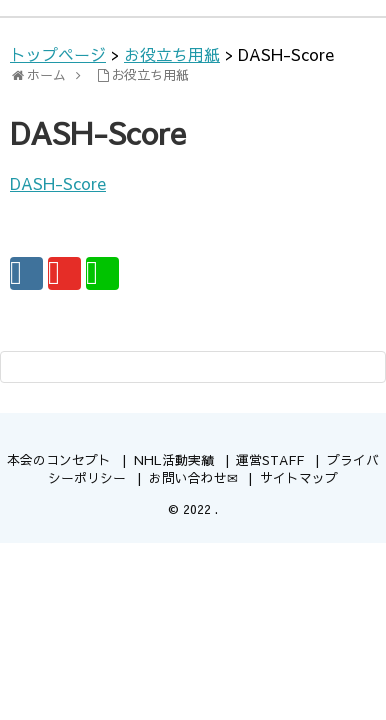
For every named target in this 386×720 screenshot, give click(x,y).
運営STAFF (270, 459)
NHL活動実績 (174, 459)
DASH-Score (58, 183)
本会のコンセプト (59, 459)
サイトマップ (299, 477)
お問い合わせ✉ (193, 477)
